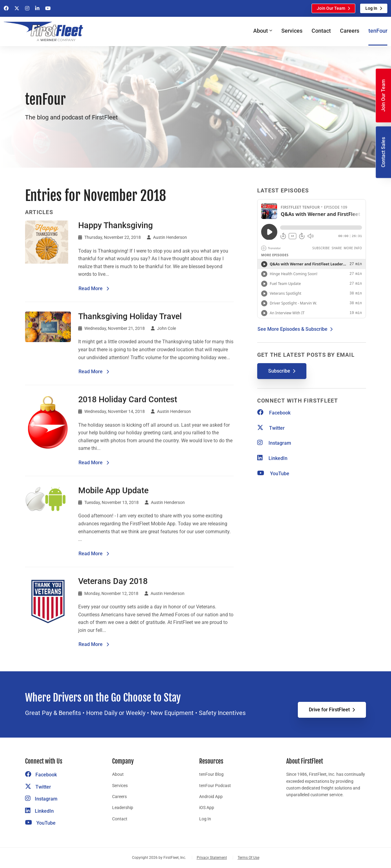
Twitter (271, 428)
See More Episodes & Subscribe (292, 329)
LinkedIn (272, 458)
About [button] (261, 31)
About (118, 774)
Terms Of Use (248, 858)
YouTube (273, 474)
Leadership (123, 808)
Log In (371, 8)
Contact (321, 31)
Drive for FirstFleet (329, 710)
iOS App (207, 808)
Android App (211, 797)
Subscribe (279, 371)
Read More (94, 288)
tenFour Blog (211, 774)
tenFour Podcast (215, 786)
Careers (350, 31)
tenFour (378, 31)
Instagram (274, 443)
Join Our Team (331, 8)
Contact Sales (383, 152)
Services (292, 31)
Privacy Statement (212, 858)
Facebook (274, 413)
